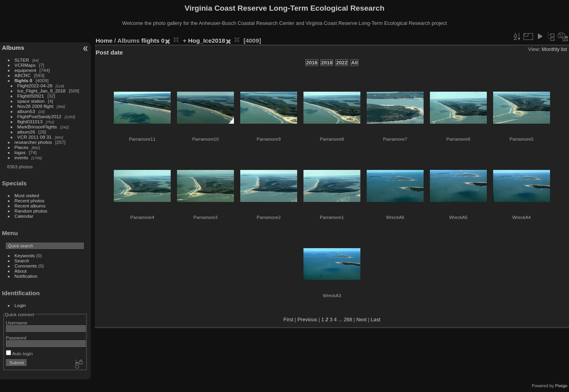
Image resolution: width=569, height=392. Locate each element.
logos (20, 152)
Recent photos (30, 201)
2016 (312, 63)
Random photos (31, 211)
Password (16, 338)
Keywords (25, 255)
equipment (25, 70)
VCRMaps (25, 65)
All (354, 63)
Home (104, 41)
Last (375, 319)
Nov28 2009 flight (36, 106)
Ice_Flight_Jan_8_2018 (41, 91)
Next (362, 319)
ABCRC (23, 75)
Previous (307, 319)
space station (31, 101)
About (21, 271)
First (288, 319)
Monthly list (554, 49)
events (22, 157)
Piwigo (561, 386)
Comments (26, 266)
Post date (109, 52)
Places (22, 147)
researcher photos (33, 142)
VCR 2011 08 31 (35, 137)
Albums (13, 48)
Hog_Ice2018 (207, 41)
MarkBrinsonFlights (37, 127)
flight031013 (30, 122)
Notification (26, 276)
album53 (26, 111)
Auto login (19, 353)
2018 (327, 63)
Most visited (27, 195)
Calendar (24, 216)
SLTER (22, 60)
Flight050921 (31, 96)
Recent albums (30, 206)
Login (20, 305)
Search (22, 261)
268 (348, 319)
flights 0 (24, 80)
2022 (342, 63)
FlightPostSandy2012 (40, 116)
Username (17, 323)
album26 (26, 132)
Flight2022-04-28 (35, 86)
